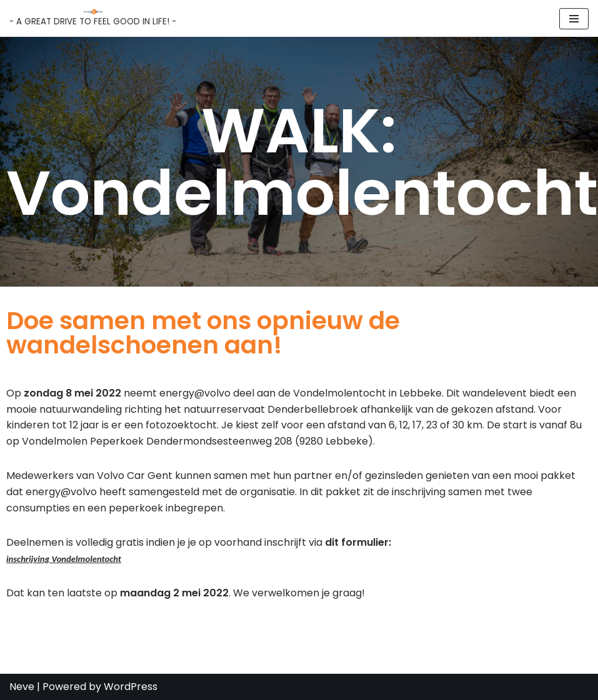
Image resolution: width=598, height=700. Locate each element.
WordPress (131, 687)
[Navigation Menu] (574, 19)
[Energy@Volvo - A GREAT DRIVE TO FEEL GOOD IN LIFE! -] (93, 18)
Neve (22, 687)
